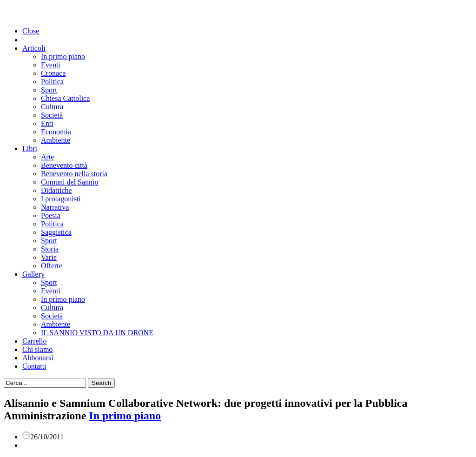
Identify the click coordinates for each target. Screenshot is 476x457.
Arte (47, 157)
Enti (47, 123)
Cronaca (53, 73)
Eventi (51, 65)
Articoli (34, 48)
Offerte (52, 266)
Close (31, 31)
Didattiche (56, 190)
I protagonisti (61, 199)
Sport (49, 90)
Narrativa (55, 207)
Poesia (51, 215)
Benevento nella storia (74, 174)
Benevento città (64, 165)
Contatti (34, 366)
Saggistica (56, 232)
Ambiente (56, 140)
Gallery (33, 274)
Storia (50, 249)
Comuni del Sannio (70, 182)
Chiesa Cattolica (65, 98)
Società (52, 115)
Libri (30, 149)
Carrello (34, 341)
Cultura (52, 107)
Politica (52, 82)
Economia (56, 132)
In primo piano (63, 56)
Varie (49, 257)
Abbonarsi (38, 358)
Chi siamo (37, 349)
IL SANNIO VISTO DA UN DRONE (97, 333)
